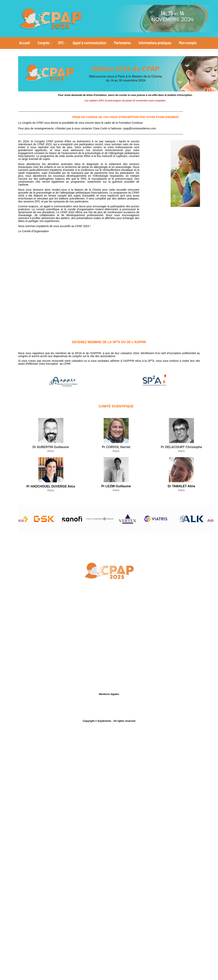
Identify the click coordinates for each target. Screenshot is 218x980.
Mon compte (188, 43)
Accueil (24, 43)
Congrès (43, 43)
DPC (61, 43)
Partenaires (122, 43)
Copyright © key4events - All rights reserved (109, 721)
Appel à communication (89, 43)
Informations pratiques (155, 43)
